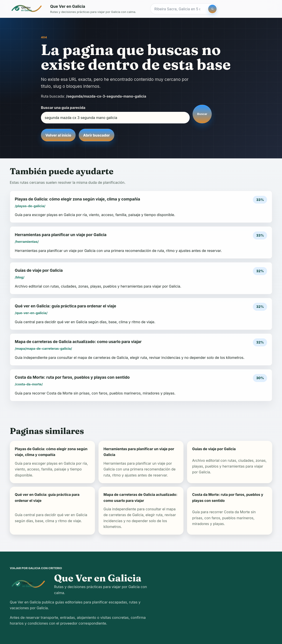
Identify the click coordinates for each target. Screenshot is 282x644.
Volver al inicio (58, 135)
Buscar (202, 114)
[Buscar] (212, 9)
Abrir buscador (96, 135)
